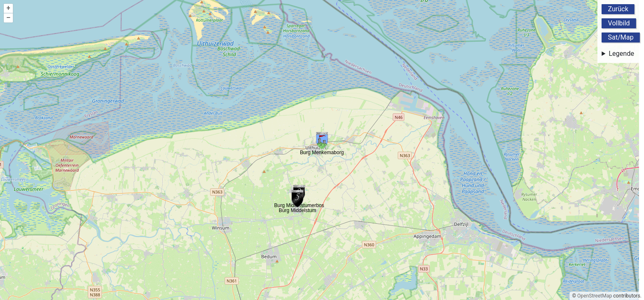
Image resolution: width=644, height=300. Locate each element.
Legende (621, 54)
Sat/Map (621, 37)
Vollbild (619, 23)
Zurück (618, 9)
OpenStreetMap (595, 296)
